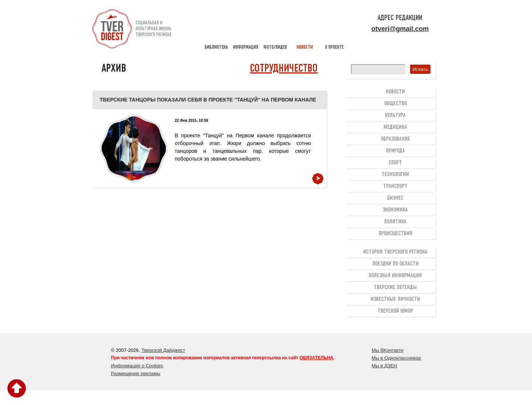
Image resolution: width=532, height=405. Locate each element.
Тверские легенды (395, 288)
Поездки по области (395, 264)
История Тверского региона (395, 252)
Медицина (395, 127)
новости (305, 30)
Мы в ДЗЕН (384, 366)
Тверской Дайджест (163, 350)
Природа (395, 151)
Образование (395, 139)
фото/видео (275, 30)
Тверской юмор (395, 311)
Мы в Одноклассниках (396, 358)
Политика (395, 222)
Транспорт (395, 186)
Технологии (395, 175)
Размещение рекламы (136, 373)
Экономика (395, 210)
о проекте (334, 30)
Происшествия (395, 234)
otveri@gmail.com (400, 29)
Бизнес (395, 198)
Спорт (395, 163)
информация (246, 30)
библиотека (216, 30)
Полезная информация (395, 276)
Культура (395, 116)
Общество (395, 104)
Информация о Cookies (137, 366)
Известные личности (395, 299)
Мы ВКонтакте (388, 350)
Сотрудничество (284, 69)
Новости (395, 92)
